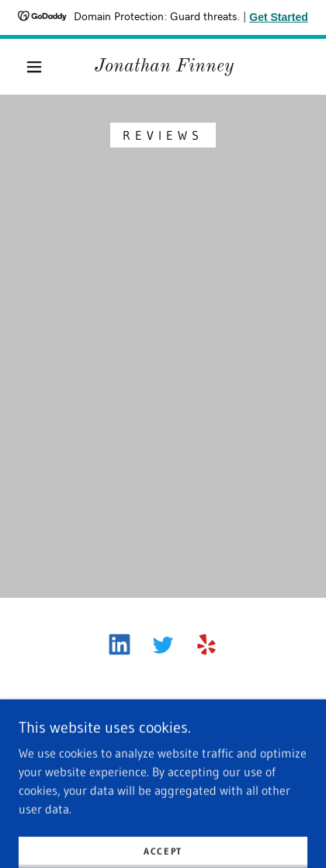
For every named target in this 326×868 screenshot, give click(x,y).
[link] (164, 67)
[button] (34, 67)
